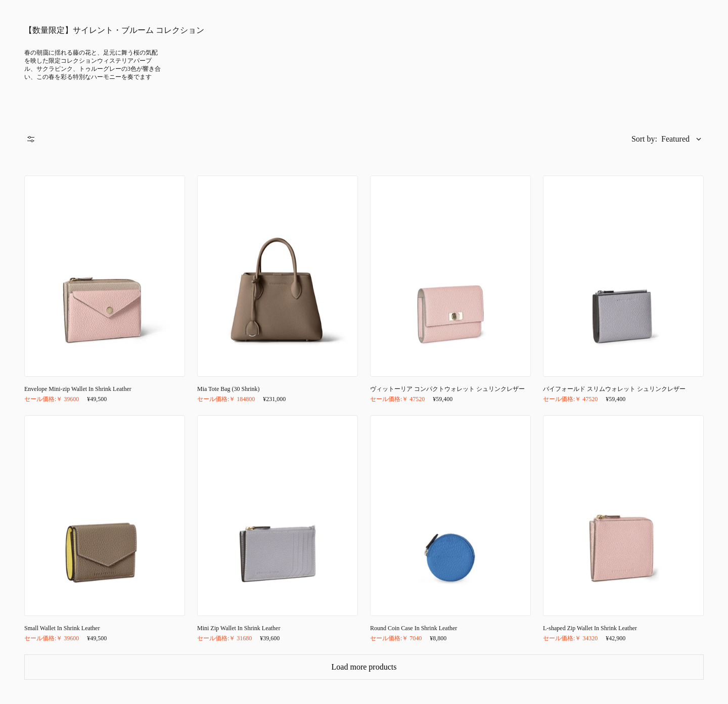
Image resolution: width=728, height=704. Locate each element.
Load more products (364, 667)
